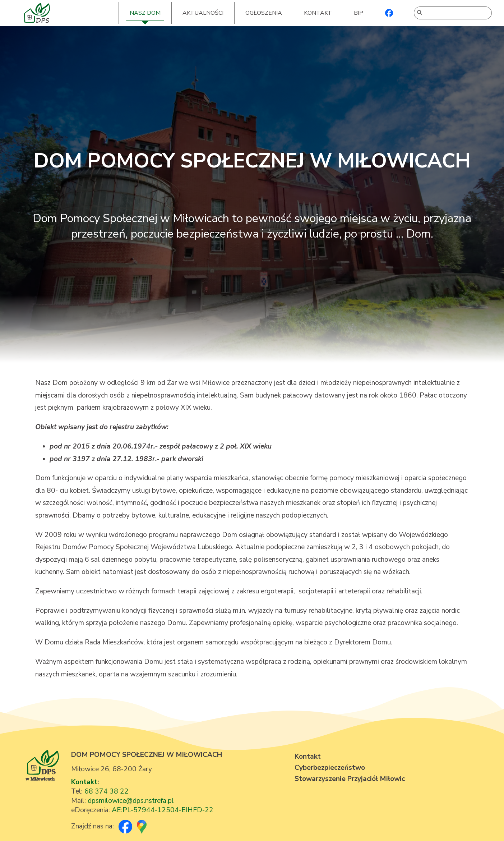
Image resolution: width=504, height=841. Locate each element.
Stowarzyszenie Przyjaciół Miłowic (350, 779)
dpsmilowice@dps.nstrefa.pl (131, 801)
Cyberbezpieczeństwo (330, 768)
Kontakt (84, 782)
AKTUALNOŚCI (203, 13)
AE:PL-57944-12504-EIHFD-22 (163, 810)
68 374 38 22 (107, 791)
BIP (359, 13)
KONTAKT (318, 13)
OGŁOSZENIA (264, 13)
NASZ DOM (145, 13)
